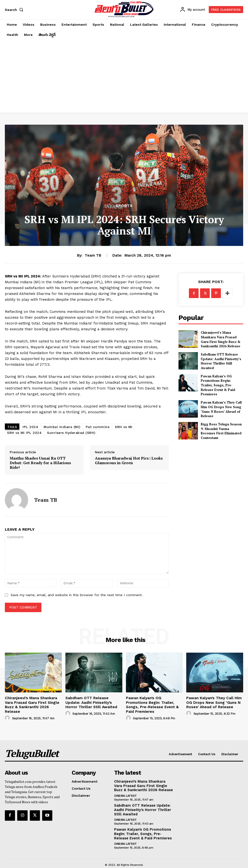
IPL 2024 (30, 427)
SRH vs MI (124, 427)
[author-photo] (8, 712)
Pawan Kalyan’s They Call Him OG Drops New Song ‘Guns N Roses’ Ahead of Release (219, 402)
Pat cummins (98, 427)
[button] (15, 10)
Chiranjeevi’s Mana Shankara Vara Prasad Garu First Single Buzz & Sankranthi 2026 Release (222, 339)
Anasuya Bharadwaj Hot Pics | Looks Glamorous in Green (129, 461)
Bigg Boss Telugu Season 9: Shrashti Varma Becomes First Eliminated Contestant (221, 423)
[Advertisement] (124, 76)
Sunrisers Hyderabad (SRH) (71, 433)
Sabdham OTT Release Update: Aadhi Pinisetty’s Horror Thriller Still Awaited (221, 360)
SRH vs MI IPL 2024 (24, 433)
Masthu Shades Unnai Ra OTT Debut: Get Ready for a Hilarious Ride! (40, 463)
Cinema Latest (125, 789)
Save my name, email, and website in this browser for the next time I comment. (77, 595)
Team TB (93, 255)
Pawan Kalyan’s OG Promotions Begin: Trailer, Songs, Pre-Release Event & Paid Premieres (221, 381)
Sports (124, 206)
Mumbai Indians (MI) (62, 427)
